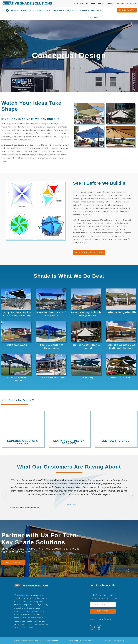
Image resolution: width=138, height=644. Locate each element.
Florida (101, 4)
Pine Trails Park (121, 377)
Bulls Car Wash (17, 345)
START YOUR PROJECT (13, 562)
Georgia (110, 4)
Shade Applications (62, 11)
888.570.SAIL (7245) (127, 3)
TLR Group (86, 377)
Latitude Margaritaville (121, 312)
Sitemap (109, 641)
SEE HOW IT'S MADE (115, 441)
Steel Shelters (41, 11)
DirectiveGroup (85, 641)
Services (95, 11)
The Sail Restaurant (52, 377)
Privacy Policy (119, 641)
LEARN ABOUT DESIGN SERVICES (69, 442)
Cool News (91, 4)
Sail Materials (82, 11)
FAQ (90, 17)
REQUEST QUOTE (127, 10)
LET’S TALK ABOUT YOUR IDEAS (89, 252)
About (96, 17)
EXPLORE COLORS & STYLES (23, 442)
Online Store (78, 4)
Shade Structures (20, 11)
